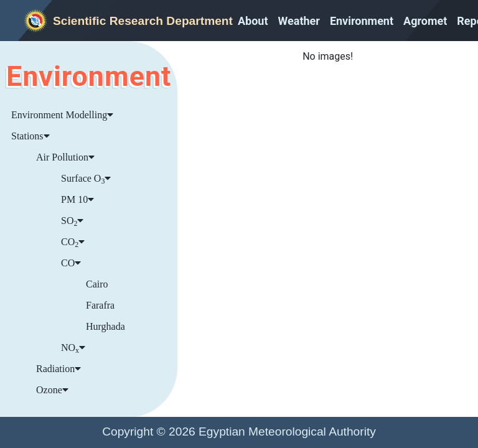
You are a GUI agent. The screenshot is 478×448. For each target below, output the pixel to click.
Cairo (97, 284)
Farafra (100, 305)
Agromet (425, 21)
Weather (299, 21)
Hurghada (105, 326)
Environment (362, 21)
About (253, 21)
